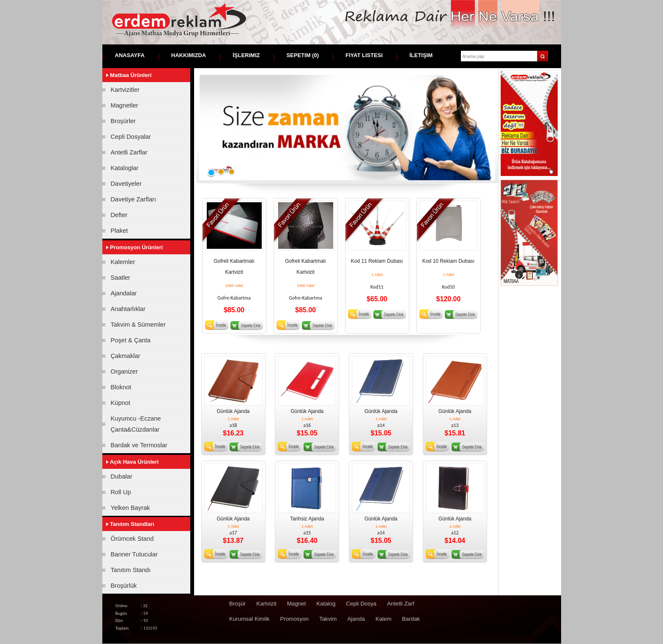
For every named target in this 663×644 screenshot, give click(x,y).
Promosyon (295, 619)
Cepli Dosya (361, 604)
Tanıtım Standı (131, 570)
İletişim (421, 55)
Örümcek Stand (132, 539)
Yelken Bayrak (130, 508)
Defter (119, 215)
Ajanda (356, 619)
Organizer (124, 372)
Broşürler (123, 121)
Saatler (121, 278)
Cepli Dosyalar (131, 137)
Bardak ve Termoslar (139, 445)
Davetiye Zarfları (134, 199)
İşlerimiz (246, 55)
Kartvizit (266, 604)
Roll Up (121, 492)
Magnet (296, 604)
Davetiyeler (126, 184)
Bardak (411, 619)
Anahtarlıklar (128, 309)
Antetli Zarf (400, 604)
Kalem (384, 619)
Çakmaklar (126, 356)
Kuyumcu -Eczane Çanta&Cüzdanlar (136, 424)
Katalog (326, 604)
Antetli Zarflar (129, 152)
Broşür (237, 604)
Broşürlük (124, 586)
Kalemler (123, 262)
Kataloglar (125, 168)
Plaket (119, 231)
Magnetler (125, 105)
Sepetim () (303, 55)
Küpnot (121, 403)
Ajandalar (124, 293)
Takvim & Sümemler (138, 325)
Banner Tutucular (134, 554)
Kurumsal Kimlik (249, 619)
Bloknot (121, 387)
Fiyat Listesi (364, 55)
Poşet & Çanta (131, 340)
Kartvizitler (125, 90)
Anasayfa (130, 55)
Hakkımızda (189, 55)
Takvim (328, 619)
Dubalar (122, 476)
